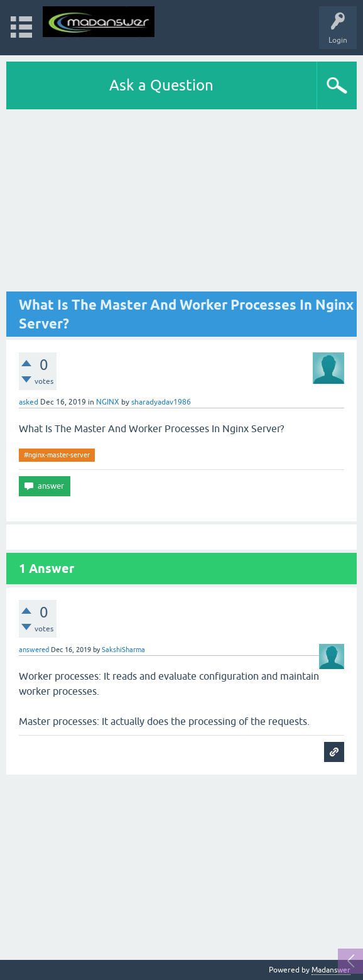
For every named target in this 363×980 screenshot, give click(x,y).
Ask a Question (161, 85)
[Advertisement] (181, 204)
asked (29, 402)
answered (34, 650)
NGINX (108, 402)
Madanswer (331, 970)
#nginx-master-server (57, 455)
